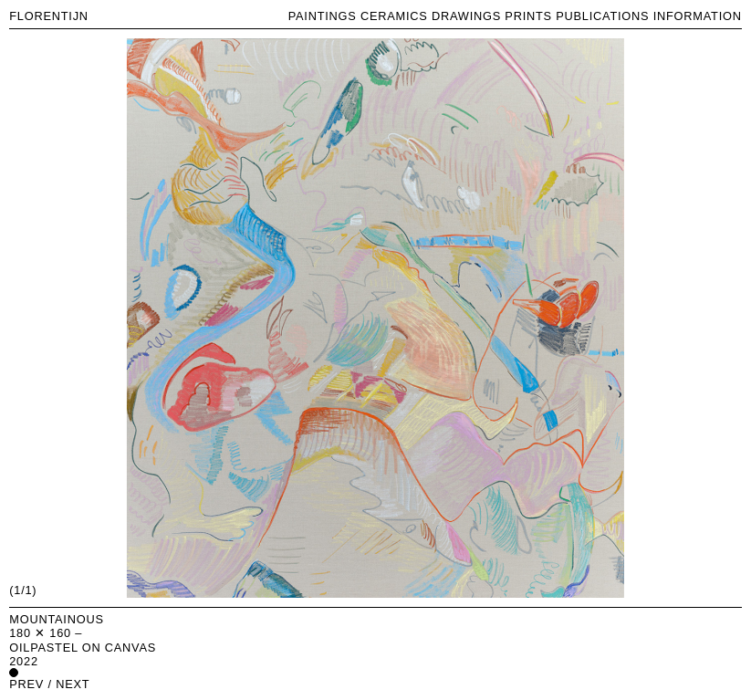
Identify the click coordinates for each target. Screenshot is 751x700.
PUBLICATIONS (602, 16)
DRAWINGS (466, 16)
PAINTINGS (323, 16)
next (73, 684)
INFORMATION (698, 16)
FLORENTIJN (49, 16)
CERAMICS (394, 16)
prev (26, 684)
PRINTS (528, 16)
